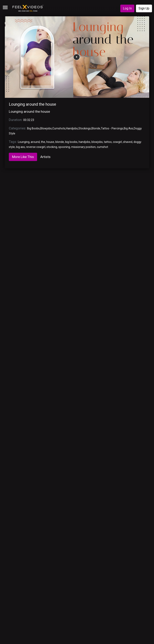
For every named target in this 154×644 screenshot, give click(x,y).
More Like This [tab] (23, 157)
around (35, 142)
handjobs (84, 142)
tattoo (108, 142)
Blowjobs (46, 128)
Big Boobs (33, 128)
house (50, 142)
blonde (60, 142)
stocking (52, 147)
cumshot (102, 147)
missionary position (83, 147)
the (43, 142)
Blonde (96, 128)
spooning (64, 147)
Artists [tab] (45, 157)
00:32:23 (29, 120)
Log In (127, 8)
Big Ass (128, 128)
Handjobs (72, 128)
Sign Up (144, 8)
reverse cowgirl (36, 147)
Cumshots (59, 128)
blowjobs (97, 142)
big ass (20, 147)
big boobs (71, 142)
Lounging (24, 142)
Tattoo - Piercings (112, 128)
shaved (128, 142)
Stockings (85, 128)
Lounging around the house (32, 104)
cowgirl (117, 142)
